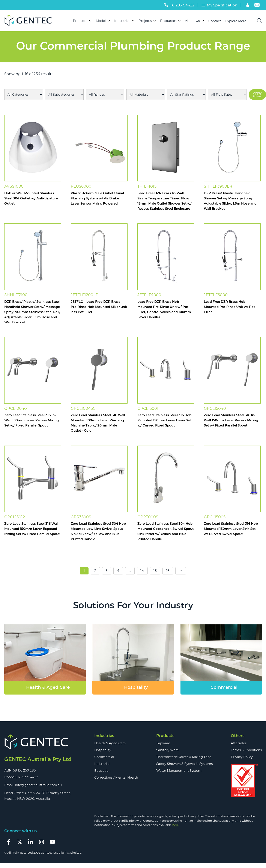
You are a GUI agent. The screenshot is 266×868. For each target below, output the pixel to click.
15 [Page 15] (155, 571)
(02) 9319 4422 (27, 777)
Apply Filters (257, 95)
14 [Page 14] (142, 571)
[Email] (257, 6)
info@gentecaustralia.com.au (38, 785)
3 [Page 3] (107, 571)
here (176, 825)
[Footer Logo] (38, 742)
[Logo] (30, 21)
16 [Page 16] (168, 571)
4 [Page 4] (118, 571)
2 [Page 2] (95, 571)
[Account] (248, 6)
